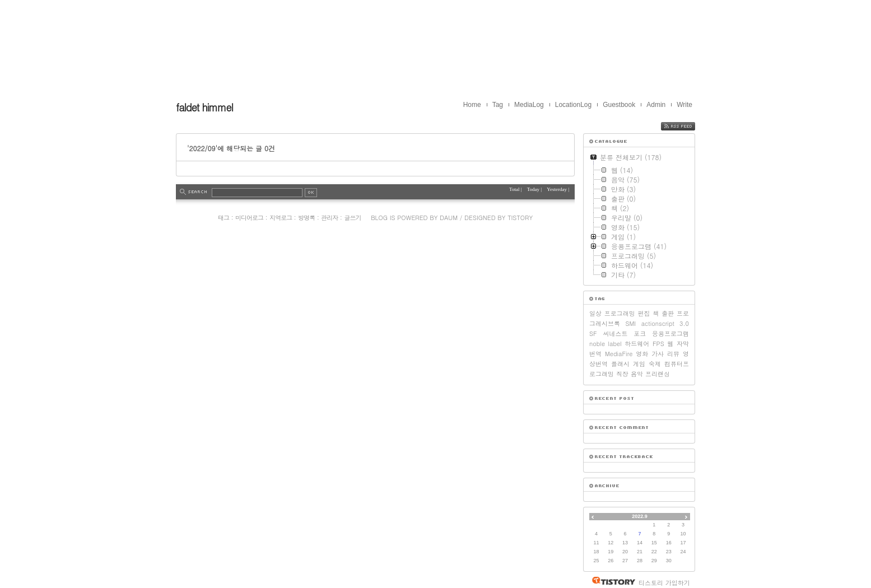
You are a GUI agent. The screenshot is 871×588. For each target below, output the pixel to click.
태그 (223, 218)
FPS (658, 344)
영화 (642, 354)
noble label (605, 344)
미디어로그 (249, 218)
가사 (658, 354)
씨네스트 (615, 333)
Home (472, 105)
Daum (449, 218)
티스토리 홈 (611, 581)
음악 (637, 374)
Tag (498, 105)
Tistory (520, 218)
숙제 (655, 364)
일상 (595, 313)
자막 (683, 344)
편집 (644, 313)
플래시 (620, 364)
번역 (595, 354)
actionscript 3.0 (665, 323)
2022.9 (640, 516)
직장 (622, 374)
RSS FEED (686, 126)
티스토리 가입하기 (664, 583)
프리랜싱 (658, 374)
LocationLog (573, 105)
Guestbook (619, 105)
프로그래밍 (620, 313)
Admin (656, 105)
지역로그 (281, 218)
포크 (640, 333)
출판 (668, 313)
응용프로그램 (670, 333)
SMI (630, 323)
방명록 (306, 218)
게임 (639, 364)
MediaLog (529, 105)
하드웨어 (637, 344)
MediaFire (619, 354)
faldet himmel (204, 107)
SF (593, 333)
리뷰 (673, 354)
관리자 (329, 218)
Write (684, 105)
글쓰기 (352, 218)
